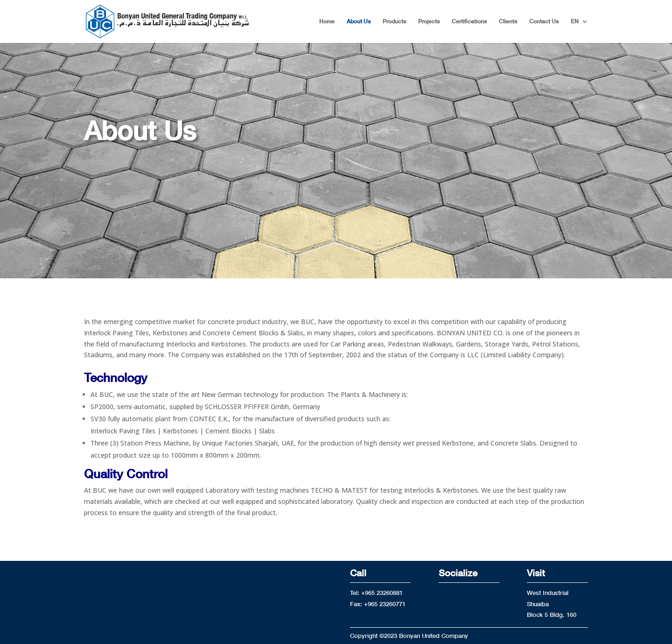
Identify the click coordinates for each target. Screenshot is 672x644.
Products (394, 21)
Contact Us (544, 21)
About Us (359, 21)
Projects (429, 21)
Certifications (469, 21)
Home (327, 21)
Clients (508, 21)
